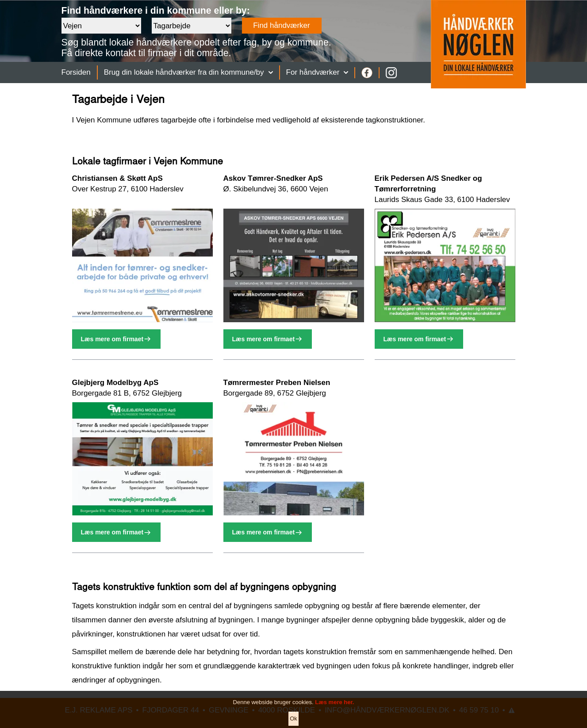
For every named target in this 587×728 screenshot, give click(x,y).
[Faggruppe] (192, 26)
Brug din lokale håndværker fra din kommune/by (188, 72)
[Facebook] (367, 73)
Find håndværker (282, 25)
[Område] (101, 26)
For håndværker (317, 72)
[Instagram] (391, 73)
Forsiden (76, 72)
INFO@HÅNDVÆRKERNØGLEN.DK (387, 710)
